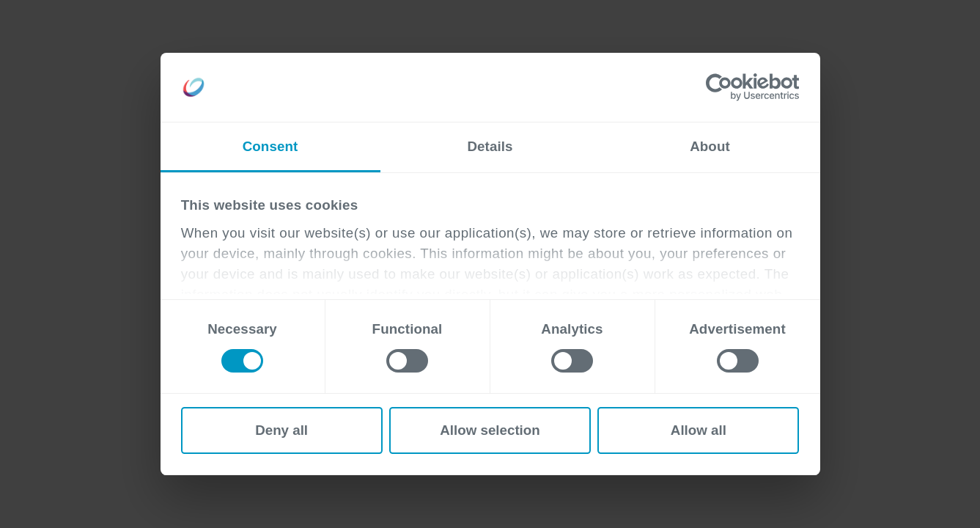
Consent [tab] (270, 146)
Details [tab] (490, 146)
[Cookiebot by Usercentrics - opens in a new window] (735, 87)
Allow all (699, 430)
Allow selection (490, 430)
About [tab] (710, 146)
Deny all (281, 430)
